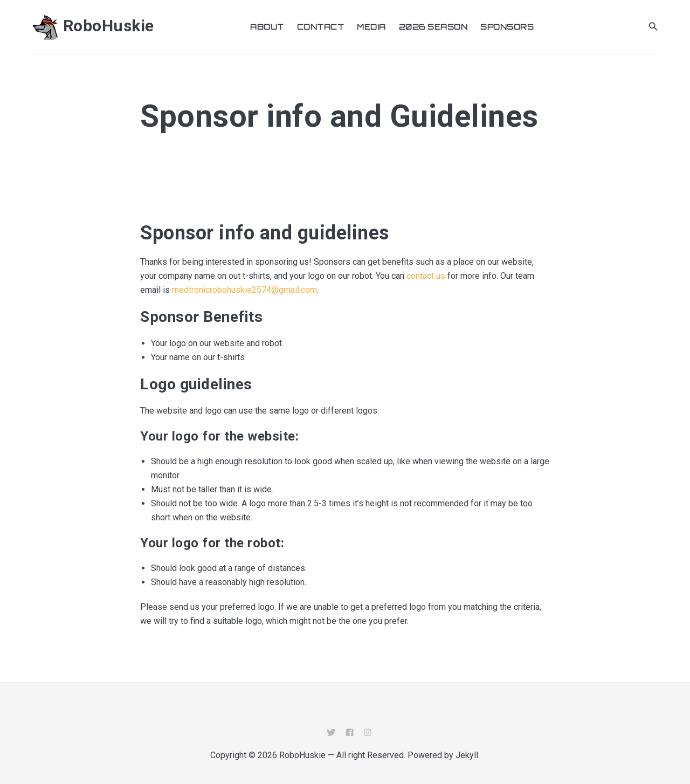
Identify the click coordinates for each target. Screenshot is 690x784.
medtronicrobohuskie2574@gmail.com (244, 290)
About (267, 27)
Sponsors (507, 27)
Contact (321, 27)
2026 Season (433, 27)
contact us (426, 276)
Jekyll (467, 755)
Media (371, 27)
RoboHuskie (93, 26)
